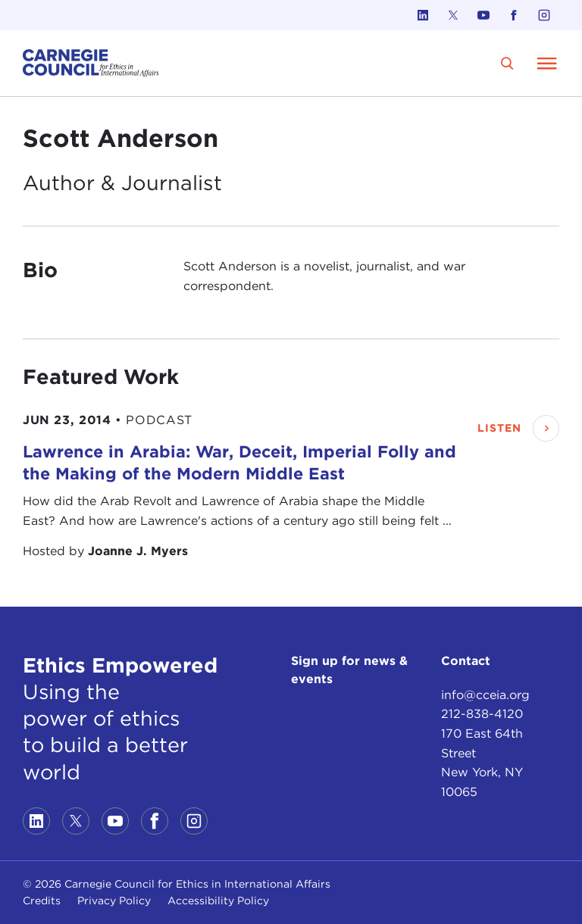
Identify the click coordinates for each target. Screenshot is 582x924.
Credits (42, 901)
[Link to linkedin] (423, 15)
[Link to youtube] (483, 15)
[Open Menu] (547, 63)
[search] (507, 63)
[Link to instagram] (544, 15)
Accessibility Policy (218, 901)
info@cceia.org (485, 695)
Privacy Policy (114, 901)
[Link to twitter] (453, 15)
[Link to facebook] (514, 15)
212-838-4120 (482, 714)
